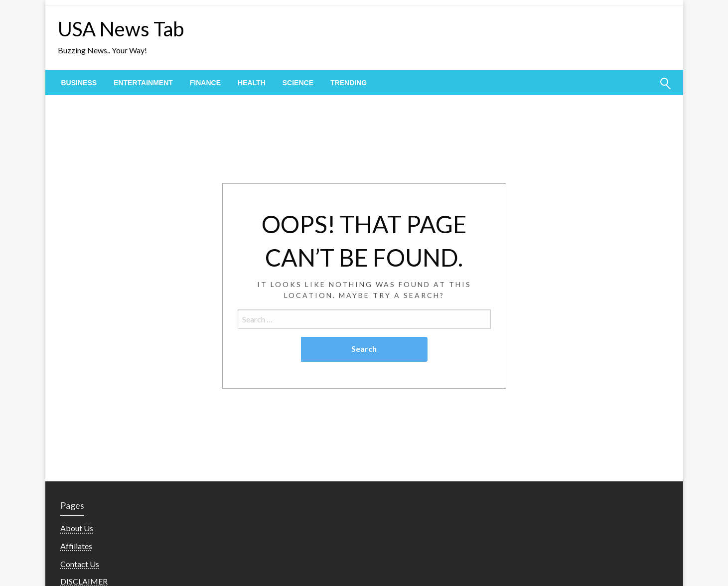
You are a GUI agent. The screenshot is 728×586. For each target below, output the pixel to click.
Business (79, 83)
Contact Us (80, 564)
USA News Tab (121, 29)
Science (298, 83)
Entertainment (143, 83)
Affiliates (76, 546)
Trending (349, 83)
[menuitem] (79, 83)
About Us (77, 528)
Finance (205, 83)
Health (252, 83)
